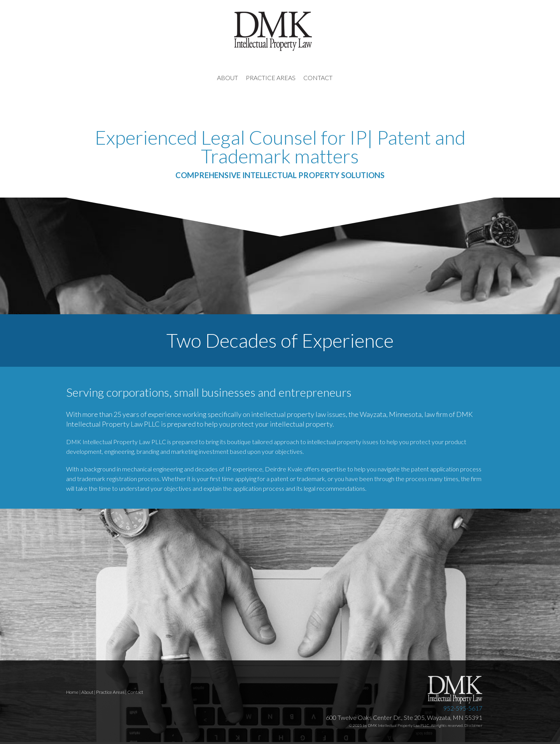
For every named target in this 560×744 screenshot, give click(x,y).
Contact (135, 692)
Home (72, 692)
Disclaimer (473, 725)
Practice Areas (110, 692)
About (87, 692)
